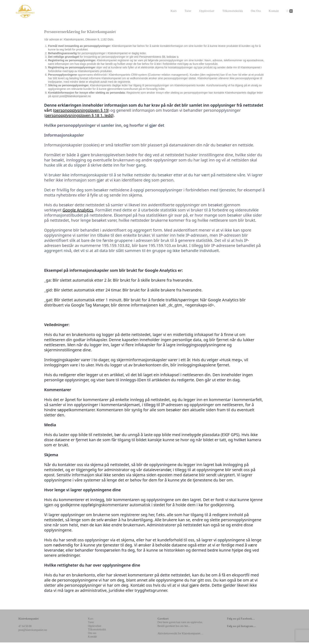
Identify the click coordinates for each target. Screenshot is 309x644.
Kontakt (92, 638)
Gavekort (163, 620)
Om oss (92, 635)
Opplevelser (95, 628)
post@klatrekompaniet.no (75, 98)
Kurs (91, 620)
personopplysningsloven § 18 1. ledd (79, 117)
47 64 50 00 (25, 628)
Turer (91, 624)
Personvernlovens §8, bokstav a (159, 58)
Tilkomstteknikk (97, 631)
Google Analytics (78, 212)
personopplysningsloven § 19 (81, 112)
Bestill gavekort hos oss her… (174, 628)
